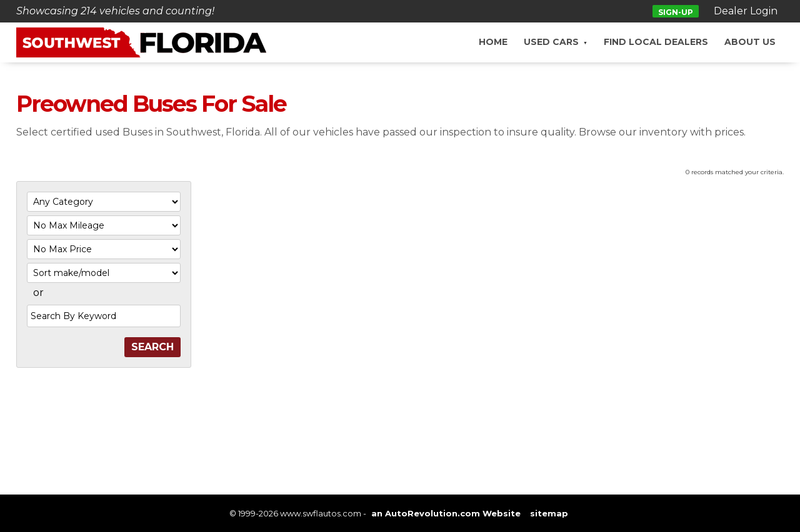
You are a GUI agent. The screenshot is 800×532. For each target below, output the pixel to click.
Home (493, 42)
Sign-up (676, 12)
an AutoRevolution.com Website (446, 513)
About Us (750, 42)
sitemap (549, 513)
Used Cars (551, 42)
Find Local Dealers (656, 42)
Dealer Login (746, 11)
